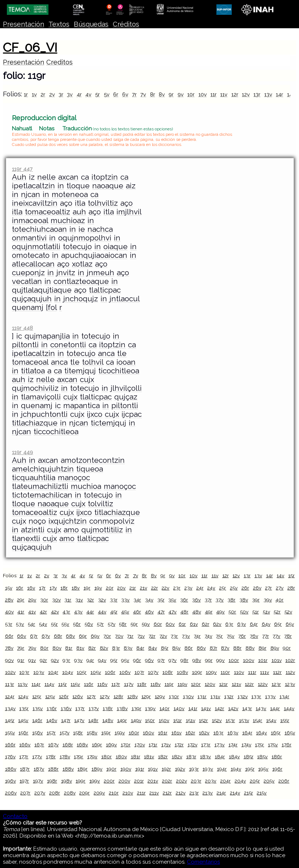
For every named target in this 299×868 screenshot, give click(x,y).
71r (130, 636)
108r (168, 672)
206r (284, 781)
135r (24, 708)
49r (209, 612)
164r (247, 733)
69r (83, 636)
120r (196, 684)
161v (176, 733)
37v (219, 600)
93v (78, 660)
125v (50, 696)
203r (196, 781)
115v (75, 684)
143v (261, 708)
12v (246, 94)
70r (107, 636)
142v (233, 708)
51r (256, 612)
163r (218, 733)
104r (53, 672)
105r (82, 672)
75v (230, 636)
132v (243, 696)
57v (112, 624)
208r (55, 793)
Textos (59, 24)
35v (172, 600)
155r (285, 720)
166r (10, 745)
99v (220, 660)
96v (149, 660)
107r (139, 672)
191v (153, 769)
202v (181, 781)
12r (235, 94)
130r (174, 696)
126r (64, 696)
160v (148, 733)
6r (116, 94)
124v (23, 696)
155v (10, 733)
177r (24, 756)
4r (79, 94)
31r (68, 600)
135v (38, 708)
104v (68, 672)
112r (277, 672)
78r (288, 636)
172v (193, 745)
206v (11, 793)
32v (102, 600)
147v (79, 720)
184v (234, 756)
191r (140, 769)
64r (254, 624)
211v (154, 793)
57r (100, 624)
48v (197, 612)
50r (232, 612)
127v (105, 696)
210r (114, 793)
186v (11, 769)
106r (110, 672)
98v (197, 660)
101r (263, 660)
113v (23, 684)
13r (257, 94)
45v (125, 612)
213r (194, 793)
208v (70, 793)
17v (53, 588)
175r (259, 745)
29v (32, 600)
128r (118, 696)
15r (291, 575)
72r (152, 636)
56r (77, 624)
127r (91, 696)
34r (137, 600)
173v (219, 745)
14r (279, 94)
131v (215, 696)
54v (43, 624)
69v (95, 636)
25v (234, 588)
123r (276, 684)
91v (32, 660)
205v (269, 781)
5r (97, 94)
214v (235, 793)
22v (165, 588)
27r (268, 588)
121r (223, 684)
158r (78, 733)
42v (55, 612)
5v (107, 94)
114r (36, 684)
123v (290, 684)
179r (78, 756)
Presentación (24, 24)
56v (89, 624)
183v (205, 756)
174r (233, 745)
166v (25, 745)
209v (99, 793)
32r (90, 600)
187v (39, 769)
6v (125, 94)
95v (125, 660)
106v (125, 672)
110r (225, 672)
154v (271, 720)
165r (276, 733)
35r (161, 600)
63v (242, 624)
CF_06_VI (30, 47)
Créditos (126, 24)
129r (146, 696)
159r (106, 733)
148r (93, 720)
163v (233, 733)
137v (94, 708)
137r (80, 708)
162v (204, 733)
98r (184, 660)
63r (229, 624)
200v (124, 781)
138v (122, 708)
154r (257, 720)
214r (221, 793)
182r (163, 756)
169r (97, 745)
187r (25, 769)
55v (65, 624)
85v (176, 648)
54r (31, 624)
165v (290, 733)
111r (252, 672)
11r (213, 94)
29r (21, 600)
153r (230, 720)
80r (44, 648)
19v (98, 588)
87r (213, 648)
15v (9, 588)
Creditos (59, 62)
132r (229, 696)
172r (179, 745)
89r (262, 648)
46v (149, 612)
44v (102, 612)
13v (268, 94)
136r (52, 708)
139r (136, 708)
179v (92, 756)
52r (277, 612)
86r (189, 648)
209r (84, 793)
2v (52, 94)
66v (22, 636)
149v (136, 720)
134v (10, 708)
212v (181, 793)
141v (206, 708)
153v (244, 720)
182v (177, 756)
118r (142, 684)
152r (203, 720)
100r (234, 660)
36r (184, 600)
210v (128, 793)
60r (158, 624)
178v (65, 756)
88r (237, 648)
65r (278, 624)
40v (9, 612)
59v (146, 624)
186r (277, 756)
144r (275, 708)
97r (161, 660)
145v (23, 720)
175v (273, 745)
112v (290, 672)
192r (166, 769)
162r (190, 733)
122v (263, 684)
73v (186, 636)
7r (134, 94)
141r (193, 708)
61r (182, 624)
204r (225, 781)
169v (111, 745)
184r (220, 756)
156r (23, 733)
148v (108, 720)
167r (39, 745)
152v (217, 720)
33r (114, 600)
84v (153, 648)
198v (67, 781)
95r (114, 660)
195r (250, 769)
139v (150, 708)
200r (109, 781)
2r (43, 94)
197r (24, 781)
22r (155, 588)
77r (266, 636)
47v (172, 612)
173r (206, 745)
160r (134, 733)
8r (153, 94)
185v (262, 756)
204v (240, 781)
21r (133, 588)
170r (126, 745)
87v (225, 648)
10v (203, 94)
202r (167, 781)
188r (53, 769)
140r (165, 708)
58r (123, 624)
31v (79, 600)
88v (250, 648)
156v (37, 733)
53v (20, 624)
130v (188, 696)
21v (144, 588)
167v (53, 745)
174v (246, 745)
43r (66, 612)
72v (163, 636)
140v (179, 708)
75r (219, 636)
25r (223, 588)
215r (249, 793)
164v (261, 733)
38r (231, 600)
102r (290, 660)
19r (87, 588)
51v (266, 612)
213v (208, 793)
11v (224, 94)
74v (208, 636)
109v (211, 672)
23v (188, 588)
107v (153, 672)
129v (160, 696)
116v (102, 684)
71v (141, 636)
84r (140, 648)
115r (63, 684)
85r (165, 648)
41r (21, 612)
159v (120, 733)
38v (244, 600)
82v (104, 648)
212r (167, 793)
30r (44, 600)
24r (200, 588)
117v (129, 684)
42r (43, 612)
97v (172, 660)
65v (290, 624)
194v (236, 769)
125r (37, 696)
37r (208, 600)
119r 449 (22, 452)
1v (34, 94)
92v (55, 660)
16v (31, 588)
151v (191, 720)
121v (236, 684)
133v (270, 696)
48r (184, 612)
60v (170, 624)
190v (126, 769)
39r (256, 600)
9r (171, 94)
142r (219, 708)
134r (284, 696)
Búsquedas (91, 24)
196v (10, 781)
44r (90, 612)
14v (280, 575)
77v (276, 636)
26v (257, 588)
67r (34, 636)
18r (64, 588)
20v (121, 588)
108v (182, 672)
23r (177, 588)
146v (52, 720)
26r (245, 588)
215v (262, 793)
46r (137, 612)
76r (242, 636)
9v (181, 94)
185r (249, 756)
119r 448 (22, 328)
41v (32, 612)
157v (65, 733)
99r (209, 660)
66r (9, 636)
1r (26, 94)
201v (153, 781)
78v (9, 648)
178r (51, 756)
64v (266, 624)
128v (133, 696)
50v (244, 612)
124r (10, 696)
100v (249, 660)
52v (288, 612)
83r (116, 648)
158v (92, 733)
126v (78, 696)
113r (10, 684)
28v (9, 600)
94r (90, 660)
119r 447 (22, 169)
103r (24, 672)
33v (125, 600)
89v (275, 648)
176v (10, 756)
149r (122, 720)
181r (136, 756)
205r (255, 781)
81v (80, 648)
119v (182, 684)
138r (108, 708)
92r (43, 660)
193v (208, 769)
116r (89, 684)
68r (58, 636)
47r (161, 612)
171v (166, 745)
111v (264, 672)
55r (54, 624)
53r (9, 624)
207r (25, 793)
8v (162, 94)
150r (150, 720)
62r (206, 624)
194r (222, 769)
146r (37, 720)
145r (10, 720)
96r (137, 660)
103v (39, 672)
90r (287, 648)
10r (191, 94)
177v (37, 756)
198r (52, 781)
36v (196, 600)
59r (134, 624)
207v (40, 793)
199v (95, 781)
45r (114, 612)
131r (202, 696)
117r (116, 684)
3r (61, 94)
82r (92, 648)
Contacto (15, 816)
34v (149, 600)
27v (280, 588)
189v (97, 769)
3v (70, 94)
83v (128, 648)
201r (139, 781)
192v (180, 769)
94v (102, 660)
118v (155, 684)
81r (69, 648)
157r (51, 733)
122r (249, 684)
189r (82, 769)
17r (42, 588)
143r (247, 708)
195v (263, 769)
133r (256, 696)
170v (140, 745)
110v (239, 672)
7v (143, 94)
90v (9, 660)
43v (78, 612)
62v (217, 624)
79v (32, 648)
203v (211, 781)
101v (277, 660)
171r (153, 745)
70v (119, 636)
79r (21, 648)
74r (197, 636)
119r (169, 684)
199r (80, 781)
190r (111, 769)
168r (68, 745)
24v (211, 588)
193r (194, 769)
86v (201, 648)
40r (279, 600)
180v (121, 756)
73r (174, 636)
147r (66, 720)
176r (287, 745)
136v (66, 708)
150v (164, 720)
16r (20, 588)
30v (56, 600)
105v (96, 672)
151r (178, 720)
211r (141, 793)
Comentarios (203, 862)
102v (10, 672)
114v (49, 684)
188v (68, 769)
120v (210, 684)
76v (254, 636)
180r (106, 756)
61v (194, 624)
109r (197, 672)
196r (277, 769)
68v (70, 636)
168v (82, 745)
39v (268, 600)
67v (46, 636)
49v (220, 612)
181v (149, 756)
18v (76, 588)
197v (38, 781)
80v (57, 648)
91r (21, 660)
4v (88, 94)
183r (191, 756)
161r (163, 733)
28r (291, 588)
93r (66, 660)
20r (110, 588)
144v (289, 708)
